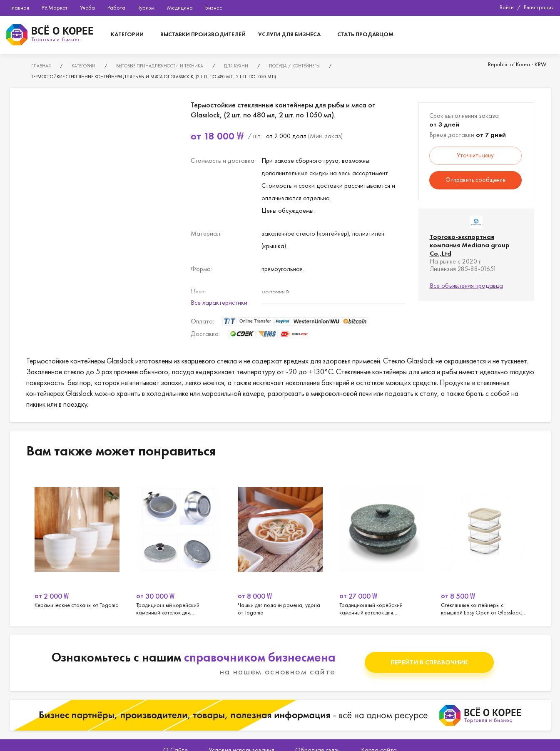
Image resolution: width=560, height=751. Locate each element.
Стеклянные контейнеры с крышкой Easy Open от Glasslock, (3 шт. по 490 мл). (483, 544)
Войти (507, 7)
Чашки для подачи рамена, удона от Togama (280, 544)
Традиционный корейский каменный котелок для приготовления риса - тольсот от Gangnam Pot (382, 544)
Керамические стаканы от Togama (77, 544)
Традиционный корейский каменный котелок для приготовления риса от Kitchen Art (179, 544)
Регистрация (539, 7)
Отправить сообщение (475, 180)
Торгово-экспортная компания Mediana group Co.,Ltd (470, 245)
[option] (77, 544)
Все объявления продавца (466, 285)
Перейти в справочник (429, 662)
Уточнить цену (475, 155)
